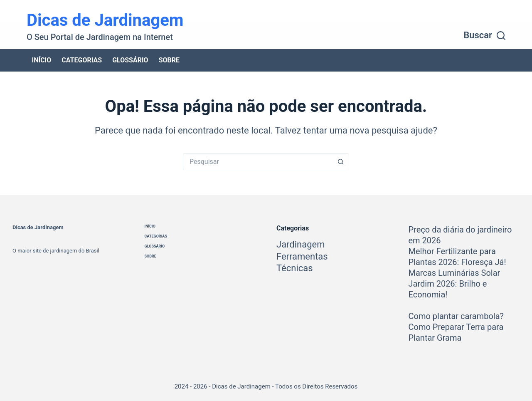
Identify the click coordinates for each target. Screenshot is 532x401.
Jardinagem (301, 244)
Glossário (130, 60)
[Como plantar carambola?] (419, 305)
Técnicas (295, 268)
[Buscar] (484, 36)
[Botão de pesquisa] (341, 162)
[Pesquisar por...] (258, 162)
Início (42, 60)
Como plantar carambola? (456, 316)
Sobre (169, 60)
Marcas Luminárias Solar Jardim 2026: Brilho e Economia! (454, 284)
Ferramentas (302, 256)
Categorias (82, 60)
